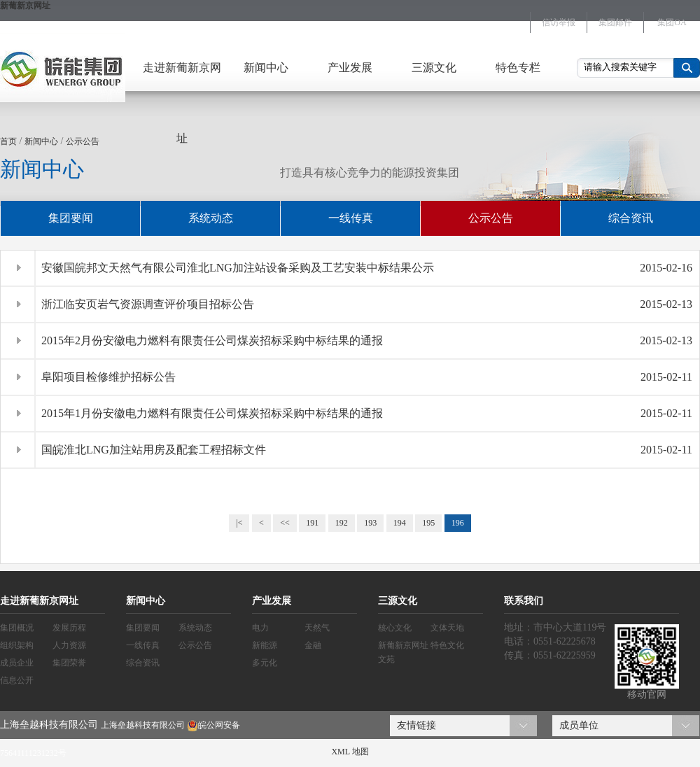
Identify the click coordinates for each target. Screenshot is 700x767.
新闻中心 (266, 68)
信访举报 (559, 22)
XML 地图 (350, 752)
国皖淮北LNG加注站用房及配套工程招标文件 (154, 450)
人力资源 (69, 645)
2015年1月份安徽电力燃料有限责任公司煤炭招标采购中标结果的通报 (212, 413)
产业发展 (350, 68)
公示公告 (83, 141)
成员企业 (17, 663)
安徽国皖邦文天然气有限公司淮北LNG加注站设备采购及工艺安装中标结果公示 (238, 268)
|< (239, 523)
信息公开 (17, 680)
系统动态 (211, 218)
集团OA (672, 22)
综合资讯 (631, 218)
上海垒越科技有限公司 (143, 725)
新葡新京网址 (25, 6)
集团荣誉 (69, 663)
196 (458, 523)
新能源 (265, 645)
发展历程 (69, 628)
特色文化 (447, 645)
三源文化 (434, 68)
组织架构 (17, 645)
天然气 (317, 628)
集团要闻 (71, 218)
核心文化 (395, 628)
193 (370, 523)
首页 (8, 141)
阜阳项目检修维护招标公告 (108, 377)
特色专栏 (518, 68)
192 (342, 523)
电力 (260, 628)
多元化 (265, 663)
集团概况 (17, 628)
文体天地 (447, 628)
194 (400, 523)
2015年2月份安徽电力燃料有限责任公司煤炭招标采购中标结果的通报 (212, 340)
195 (428, 523)
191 (312, 523)
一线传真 (351, 218)
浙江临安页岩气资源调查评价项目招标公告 (148, 304)
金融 (313, 645)
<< (285, 523)
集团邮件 (615, 22)
